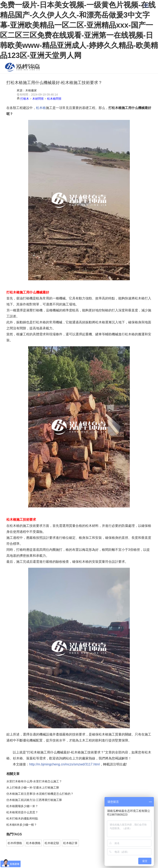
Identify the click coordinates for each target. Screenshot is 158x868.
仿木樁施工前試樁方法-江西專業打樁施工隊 (34, 800)
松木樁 (22, 67)
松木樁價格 (33, 843)
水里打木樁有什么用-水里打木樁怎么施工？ (34, 781)
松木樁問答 (54, 99)
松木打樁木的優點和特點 (22, 818)
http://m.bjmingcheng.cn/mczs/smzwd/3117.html (64, 764)
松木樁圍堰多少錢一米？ (22, 806)
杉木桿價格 (15, 843)
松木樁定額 (52, 843)
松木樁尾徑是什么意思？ (22, 812)
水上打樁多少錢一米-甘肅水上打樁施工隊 (33, 788)
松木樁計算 (70, 843)
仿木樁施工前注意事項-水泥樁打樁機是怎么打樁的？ (40, 794)
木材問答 (38, 99)
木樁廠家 (31, 90)
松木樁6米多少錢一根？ (22, 825)
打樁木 (25, 99)
